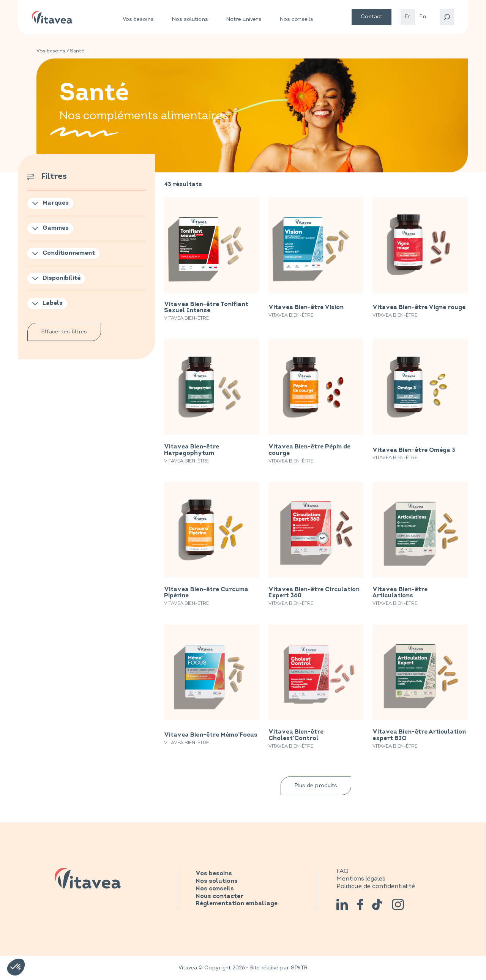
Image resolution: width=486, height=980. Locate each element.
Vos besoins (138, 19)
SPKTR (299, 968)
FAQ (342, 871)
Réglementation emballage (237, 904)
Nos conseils (297, 19)
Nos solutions (190, 19)
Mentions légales (361, 879)
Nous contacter (219, 896)
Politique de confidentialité (376, 886)
